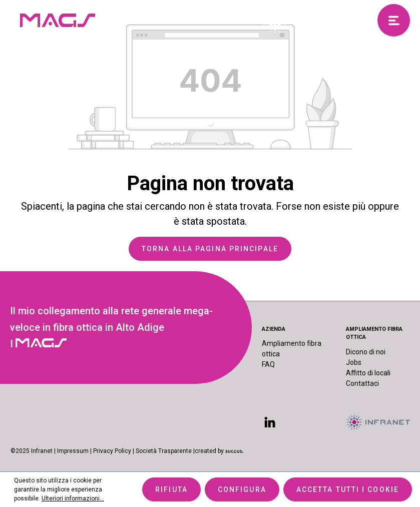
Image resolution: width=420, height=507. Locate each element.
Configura (242, 489)
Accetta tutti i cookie (348, 489)
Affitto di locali (368, 373)
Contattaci (362, 383)
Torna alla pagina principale (210, 249)
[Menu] (394, 20)
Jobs (354, 362)
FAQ (268, 364)
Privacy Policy (112, 451)
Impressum (73, 451)
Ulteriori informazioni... (73, 498)
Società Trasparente (164, 451)
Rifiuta (171, 489)
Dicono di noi (366, 352)
